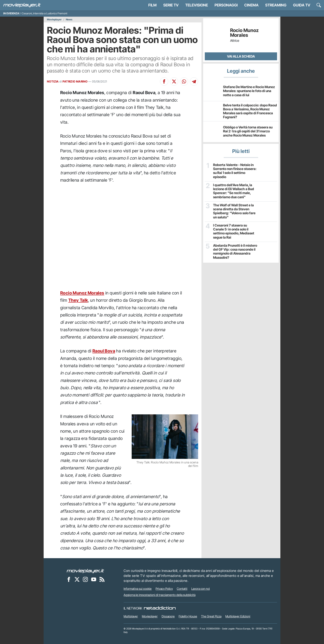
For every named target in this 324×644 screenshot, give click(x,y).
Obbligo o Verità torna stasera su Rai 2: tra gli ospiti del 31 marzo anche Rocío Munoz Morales (248, 131)
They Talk (78, 300)
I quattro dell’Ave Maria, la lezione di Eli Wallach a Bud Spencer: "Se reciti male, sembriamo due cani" (234, 191)
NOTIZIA (53, 81)
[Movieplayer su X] (77, 579)
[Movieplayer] (85, 571)
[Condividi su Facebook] (164, 81)
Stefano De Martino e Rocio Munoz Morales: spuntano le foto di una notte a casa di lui (249, 91)
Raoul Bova (104, 351)
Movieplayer (54, 20)
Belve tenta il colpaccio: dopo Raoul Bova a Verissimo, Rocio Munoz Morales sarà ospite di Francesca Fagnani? (250, 111)
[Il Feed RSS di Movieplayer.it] (102, 579)
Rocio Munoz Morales (82, 293)
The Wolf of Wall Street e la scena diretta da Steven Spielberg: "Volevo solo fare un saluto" (234, 211)
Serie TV (171, 5)
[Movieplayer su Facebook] (69, 579)
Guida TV (302, 5)
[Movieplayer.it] (22, 5)
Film (152, 5)
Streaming (276, 5)
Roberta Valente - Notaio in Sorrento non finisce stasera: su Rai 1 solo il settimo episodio (235, 171)
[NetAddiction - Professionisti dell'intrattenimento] (160, 608)
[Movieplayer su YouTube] (94, 579)
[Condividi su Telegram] (194, 81)
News (69, 20)
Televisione (197, 5)
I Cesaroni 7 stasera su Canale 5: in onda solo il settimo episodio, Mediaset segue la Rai (234, 231)
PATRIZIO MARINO (75, 81)
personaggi (226, 5)
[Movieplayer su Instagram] (85, 579)
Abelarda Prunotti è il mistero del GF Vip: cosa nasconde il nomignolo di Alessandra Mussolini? (235, 252)
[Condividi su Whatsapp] (184, 81)
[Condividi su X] (174, 81)
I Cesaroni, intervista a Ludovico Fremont (44, 13)
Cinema (251, 5)
